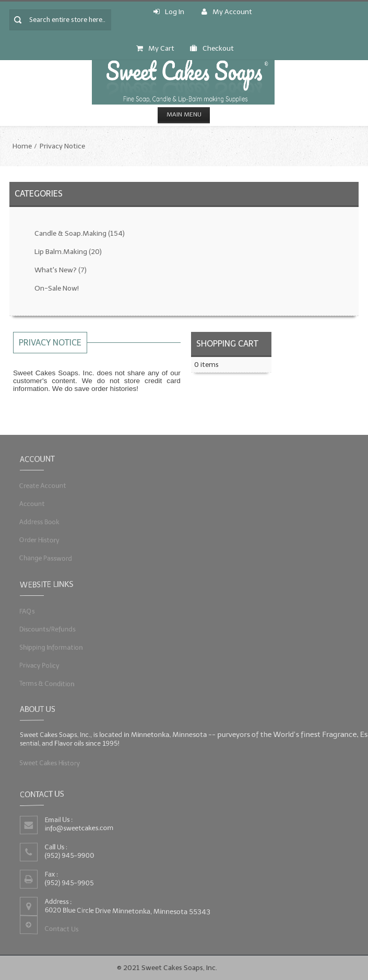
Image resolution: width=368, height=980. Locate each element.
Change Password (54, 555)
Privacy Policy (48, 663)
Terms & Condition (55, 680)
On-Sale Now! (57, 288)
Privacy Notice (62, 146)
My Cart (155, 48)
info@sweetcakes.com (85, 829)
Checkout (212, 48)
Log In (169, 12)
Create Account (51, 487)
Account (41, 504)
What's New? (61, 270)
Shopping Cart (227, 344)
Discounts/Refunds (55, 629)
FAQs (37, 612)
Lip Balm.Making (68, 252)
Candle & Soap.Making (80, 233)
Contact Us (68, 926)
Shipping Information (59, 646)
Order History (48, 538)
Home (22, 146)
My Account (227, 12)
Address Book (48, 521)
